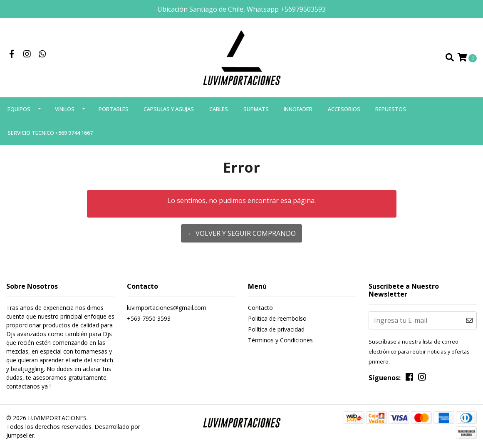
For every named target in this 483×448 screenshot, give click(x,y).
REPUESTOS (391, 109)
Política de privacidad (276, 329)
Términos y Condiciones (280, 340)
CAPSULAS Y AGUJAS (169, 109)
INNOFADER (298, 109)
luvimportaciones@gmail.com (167, 308)
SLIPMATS (256, 109)
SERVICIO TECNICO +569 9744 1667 (50, 133)
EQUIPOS (19, 109)
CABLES (219, 109)
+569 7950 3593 (149, 318)
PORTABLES (114, 109)
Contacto (260, 308)
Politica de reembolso (277, 318)
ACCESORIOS (344, 109)
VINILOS (65, 109)
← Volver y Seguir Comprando (241, 233)
